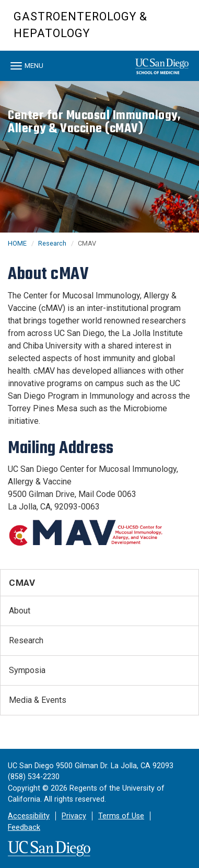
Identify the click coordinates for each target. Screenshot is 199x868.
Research (52, 243)
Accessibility (29, 816)
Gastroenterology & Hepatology (80, 25)
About (20, 611)
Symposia (27, 670)
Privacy (74, 816)
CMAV (22, 583)
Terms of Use (121, 816)
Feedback (24, 828)
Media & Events (38, 700)
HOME (17, 243)
